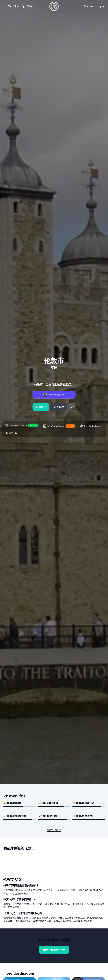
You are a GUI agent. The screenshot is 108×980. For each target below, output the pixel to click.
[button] (4, 6)
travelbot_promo (57, 395)
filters (59, 407)
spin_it (41, 407)
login (101, 6)
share (89, 6)
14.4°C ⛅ (11, 433)
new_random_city (54, 950)
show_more (54, 830)
